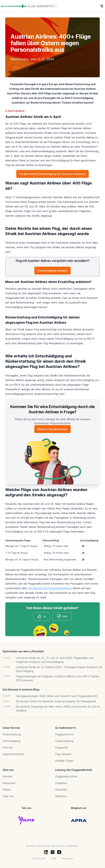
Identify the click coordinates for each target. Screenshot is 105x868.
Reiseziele (61, 790)
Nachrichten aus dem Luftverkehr (23, 651)
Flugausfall (61, 747)
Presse (7, 790)
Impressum (9, 783)
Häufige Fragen (64, 761)
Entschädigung (12, 741)
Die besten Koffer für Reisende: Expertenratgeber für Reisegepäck (56, 701)
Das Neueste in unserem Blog (21, 689)
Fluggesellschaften (66, 776)
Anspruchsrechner (13, 754)
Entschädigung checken (53, 271)
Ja (42, 616)
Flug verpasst (63, 754)
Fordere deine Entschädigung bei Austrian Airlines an (53, 174)
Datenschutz (39, 858)
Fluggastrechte (64, 734)
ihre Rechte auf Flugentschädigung (50, 588)
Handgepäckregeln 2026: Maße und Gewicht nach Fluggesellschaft (56, 696)
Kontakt (7, 776)
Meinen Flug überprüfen (53, 429)
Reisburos (61, 796)
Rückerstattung (12, 734)
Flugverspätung (64, 741)
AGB (54, 858)
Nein (62, 616)
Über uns (8, 796)
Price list (8, 747)
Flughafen (61, 783)
